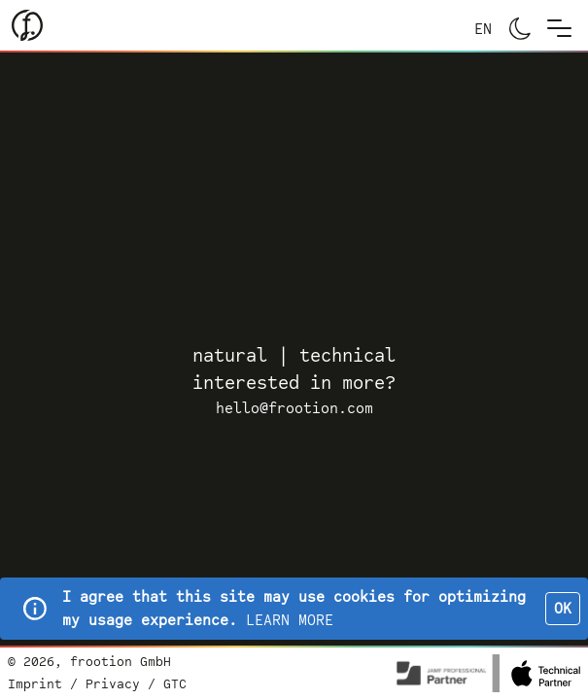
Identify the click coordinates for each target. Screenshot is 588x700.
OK (563, 609)
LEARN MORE (290, 620)
